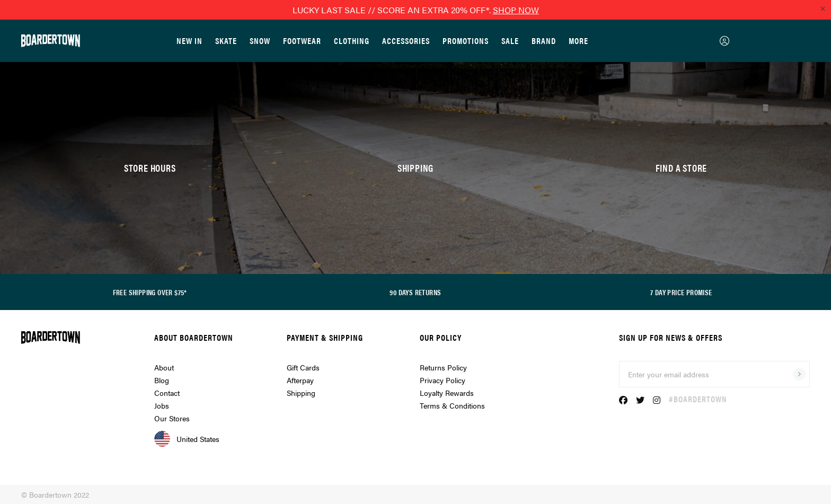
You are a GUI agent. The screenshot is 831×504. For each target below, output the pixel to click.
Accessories (406, 41)
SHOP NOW (516, 10)
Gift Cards (303, 367)
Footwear (302, 41)
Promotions (466, 41)
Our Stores (172, 418)
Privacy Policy (443, 380)
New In (189, 41)
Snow (260, 41)
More (578, 41)
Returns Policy (443, 367)
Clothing (352, 41)
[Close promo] (823, 8)
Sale (510, 41)
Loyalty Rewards (447, 393)
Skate (226, 41)
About (164, 367)
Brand (544, 41)
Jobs (162, 405)
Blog (162, 380)
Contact (167, 393)
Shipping (301, 393)
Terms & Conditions (452, 405)
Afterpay (300, 380)
